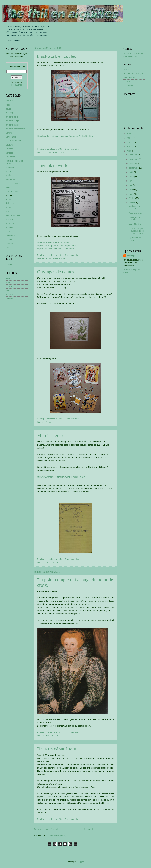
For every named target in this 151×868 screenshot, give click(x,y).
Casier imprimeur (13, 141)
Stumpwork (11, 227)
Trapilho (9, 243)
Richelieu (10, 203)
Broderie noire (59, 152)
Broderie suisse (13, 125)
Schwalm (10, 223)
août (131, 172)
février (132, 198)
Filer (7, 290)
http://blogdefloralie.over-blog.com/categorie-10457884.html (65, 136)
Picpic (8, 187)
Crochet (9, 149)
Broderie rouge (12, 121)
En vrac (9, 265)
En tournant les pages (133, 74)
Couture (9, 145)
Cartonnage (11, 137)
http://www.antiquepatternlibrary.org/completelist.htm (61, 477)
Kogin (8, 171)
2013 (129, 142)
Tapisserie (10, 235)
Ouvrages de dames (56, 272)
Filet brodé (10, 157)
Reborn (9, 199)
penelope (131, 256)
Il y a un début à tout (57, 749)
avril (131, 190)
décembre (134, 155)
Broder (9, 282)
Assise (8, 105)
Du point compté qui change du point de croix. (136, 231)
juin (131, 181)
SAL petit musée (13, 215)
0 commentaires (72, 149)
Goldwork (10, 167)
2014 (129, 138)
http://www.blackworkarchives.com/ (54, 242)
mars (131, 194)
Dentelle (9, 153)
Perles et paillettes (14, 183)
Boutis (8, 109)
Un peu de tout (52, 562)
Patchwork (10, 179)
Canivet (9, 133)
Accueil (88, 829)
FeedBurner (17, 85)
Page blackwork (52, 165)
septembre (134, 168)
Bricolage (10, 113)
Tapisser (9, 298)
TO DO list (128, 86)
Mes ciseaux (129, 78)
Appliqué (9, 101)
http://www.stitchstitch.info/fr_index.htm (55, 249)
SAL (7, 211)
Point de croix (12, 191)
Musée (9, 278)
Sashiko (9, 219)
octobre (133, 163)
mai (131, 185)
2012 (129, 147)
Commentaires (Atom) (56, 835)
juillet (132, 176)
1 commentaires (72, 255)
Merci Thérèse (51, 435)
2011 (129, 151)
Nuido (8, 175)
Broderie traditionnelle (15, 129)
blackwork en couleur (58, 56)
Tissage (9, 239)
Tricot (8, 247)
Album (49, 152)
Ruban (8, 207)
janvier (132, 203)
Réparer (9, 294)
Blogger (80, 862)
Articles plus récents (46, 829)
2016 (129, 134)
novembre (134, 159)
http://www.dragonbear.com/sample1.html (57, 246)
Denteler (9, 286)
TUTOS (9, 231)
